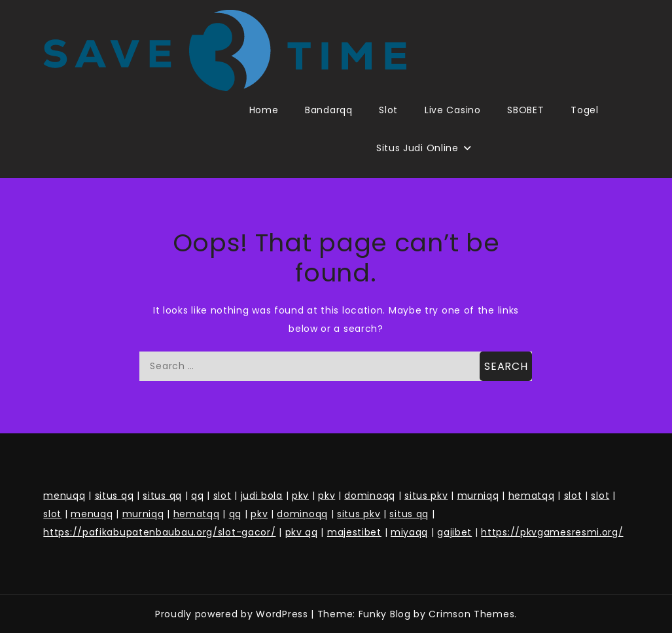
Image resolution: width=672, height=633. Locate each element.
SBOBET (525, 110)
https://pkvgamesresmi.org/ (552, 532)
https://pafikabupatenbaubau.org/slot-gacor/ (159, 532)
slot (222, 496)
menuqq (64, 496)
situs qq (115, 496)
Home (264, 110)
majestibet (354, 532)
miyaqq (409, 532)
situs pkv (426, 496)
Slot (388, 110)
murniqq (478, 496)
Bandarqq (329, 110)
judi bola (262, 496)
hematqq (532, 496)
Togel (585, 110)
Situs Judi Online (417, 148)
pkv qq (302, 532)
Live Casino (453, 110)
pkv (300, 496)
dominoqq (370, 496)
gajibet (454, 532)
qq (197, 496)
